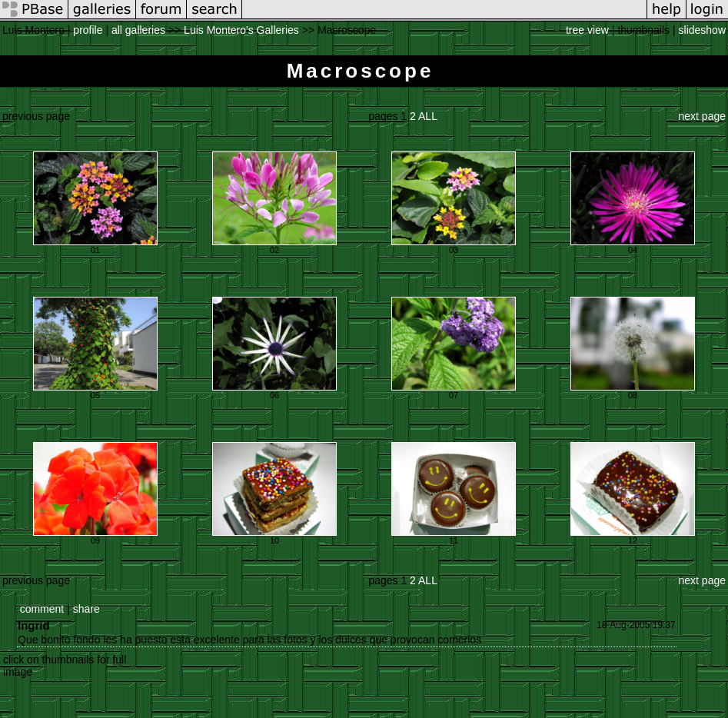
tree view (587, 30)
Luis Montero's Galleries (241, 30)
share (86, 609)
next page (703, 116)
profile (88, 30)
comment (42, 609)
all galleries (138, 30)
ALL (428, 116)
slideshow (702, 30)
